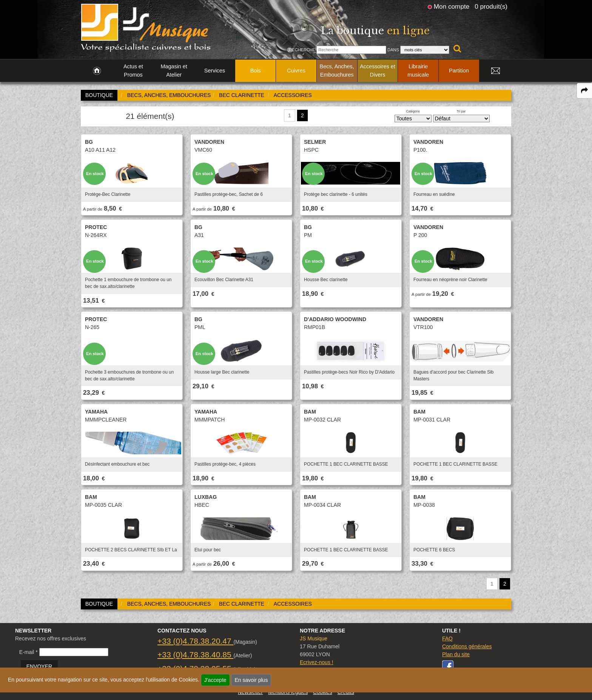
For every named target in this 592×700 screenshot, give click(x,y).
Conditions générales (467, 646)
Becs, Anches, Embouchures (337, 71)
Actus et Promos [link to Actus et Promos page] (133, 71)
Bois (256, 71)
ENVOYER (39, 666)
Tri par (461, 111)
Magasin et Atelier (174, 71)
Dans (393, 50)
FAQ (447, 638)
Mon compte (452, 6)
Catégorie (413, 111)
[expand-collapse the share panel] (584, 91)
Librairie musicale (418, 71)
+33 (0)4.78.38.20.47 (195, 641)
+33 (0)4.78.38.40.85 (195, 655)
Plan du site (456, 654)
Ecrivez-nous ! (317, 662)
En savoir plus (251, 680)
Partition (459, 71)
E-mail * (29, 652)
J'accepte (215, 680)
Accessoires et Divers (378, 71)
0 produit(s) (491, 6)
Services (215, 71)
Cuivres (296, 71)
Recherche (302, 50)
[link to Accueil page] (97, 71)
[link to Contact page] (495, 71)
